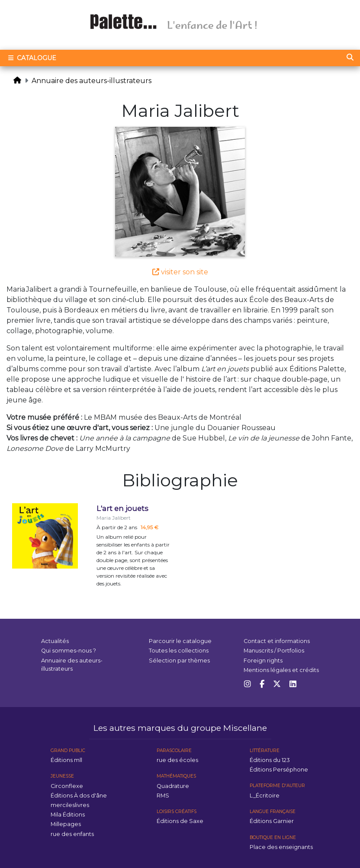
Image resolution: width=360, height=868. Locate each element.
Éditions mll (66, 760)
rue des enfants (72, 834)
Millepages (66, 824)
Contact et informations (277, 641)
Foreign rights (263, 661)
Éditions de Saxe (180, 821)
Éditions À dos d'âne (79, 796)
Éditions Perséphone (279, 770)
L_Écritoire (265, 796)
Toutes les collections (179, 651)
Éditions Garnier (272, 821)
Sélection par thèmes (179, 661)
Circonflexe (67, 786)
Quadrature (173, 786)
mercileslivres (70, 805)
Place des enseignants (281, 847)
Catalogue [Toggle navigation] (31, 58)
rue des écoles (177, 760)
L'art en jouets (122, 508)
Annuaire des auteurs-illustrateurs (92, 81)
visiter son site (180, 272)
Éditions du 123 (270, 760)
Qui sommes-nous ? (69, 651)
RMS (163, 796)
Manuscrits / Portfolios (274, 651)
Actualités (55, 641)
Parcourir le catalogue (180, 641)
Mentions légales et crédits (281, 670)
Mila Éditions (68, 815)
